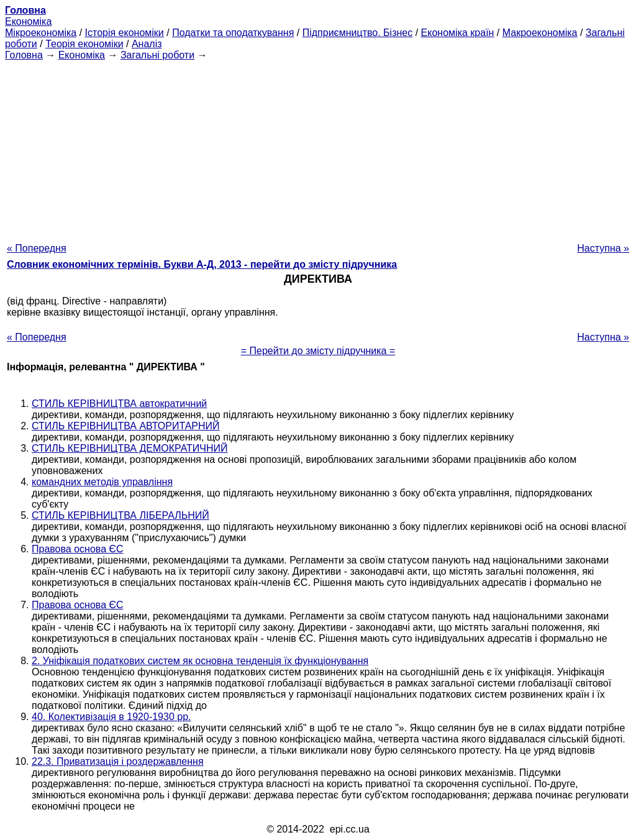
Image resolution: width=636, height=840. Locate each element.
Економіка (28, 21)
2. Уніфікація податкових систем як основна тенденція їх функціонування (200, 661)
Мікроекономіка (41, 33)
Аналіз (147, 44)
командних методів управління (102, 482)
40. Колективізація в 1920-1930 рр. (111, 717)
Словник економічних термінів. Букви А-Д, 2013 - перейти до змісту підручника (202, 264)
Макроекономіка (540, 33)
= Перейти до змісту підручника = (318, 351)
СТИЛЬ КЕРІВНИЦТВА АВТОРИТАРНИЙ (126, 426)
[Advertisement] (318, 148)
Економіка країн (458, 33)
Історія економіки (125, 33)
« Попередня (37, 248)
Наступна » (603, 248)
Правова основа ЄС (78, 549)
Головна (24, 55)
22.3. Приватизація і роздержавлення (118, 761)
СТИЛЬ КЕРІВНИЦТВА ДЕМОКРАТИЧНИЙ (130, 448)
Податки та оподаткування (233, 33)
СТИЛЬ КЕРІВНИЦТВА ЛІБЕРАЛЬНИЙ (120, 515)
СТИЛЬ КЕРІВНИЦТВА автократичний (119, 404)
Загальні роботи (157, 55)
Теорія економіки (84, 44)
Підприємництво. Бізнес (358, 33)
